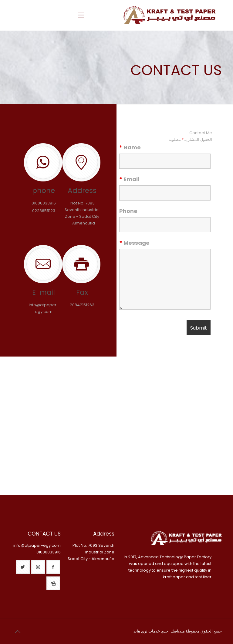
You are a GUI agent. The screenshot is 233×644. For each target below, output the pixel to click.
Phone (128, 211)
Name (130, 148)
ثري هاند (140, 631)
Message (134, 243)
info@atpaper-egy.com (37, 545)
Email (129, 179)
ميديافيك (178, 631)
